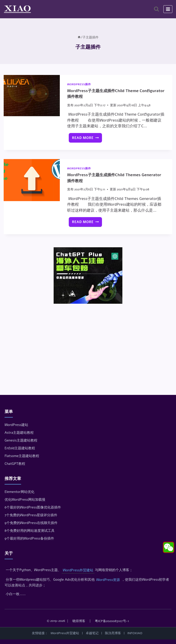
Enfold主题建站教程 (20, 448)
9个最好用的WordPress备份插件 (29, 538)
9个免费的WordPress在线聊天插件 (31, 523)
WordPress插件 (79, 84)
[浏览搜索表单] (156, 9)
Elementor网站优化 (19, 492)
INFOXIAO (135, 633)
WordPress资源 (108, 580)
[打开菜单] (168, 9)
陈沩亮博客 (113, 633)
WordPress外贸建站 (78, 570)
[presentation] (32, 96)
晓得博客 (79, 621)
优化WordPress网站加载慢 (25, 500)
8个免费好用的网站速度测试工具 (30, 531)
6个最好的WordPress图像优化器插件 (33, 507)
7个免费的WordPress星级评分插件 (31, 515)
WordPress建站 (16, 425)
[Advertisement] (88, 341)
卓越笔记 (92, 633)
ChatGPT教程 (15, 464)
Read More (87, 139)
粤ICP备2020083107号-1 (112, 621)
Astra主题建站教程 (19, 433)
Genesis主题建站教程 (21, 440)
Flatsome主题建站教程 (22, 456)
